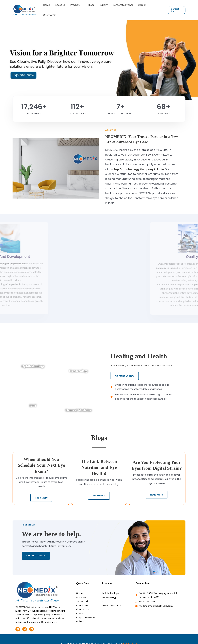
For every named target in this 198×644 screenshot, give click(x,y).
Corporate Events (122, 8)
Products (77, 8)
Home (48, 8)
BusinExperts (130, 639)
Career (141, 8)
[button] (82, 8)
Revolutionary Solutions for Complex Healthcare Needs (142, 361)
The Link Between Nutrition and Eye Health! (99, 463)
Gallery (103, 8)
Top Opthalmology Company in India (138, 164)
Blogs (91, 8)
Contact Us (156, 8)
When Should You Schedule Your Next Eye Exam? (41, 460)
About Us (61, 8)
